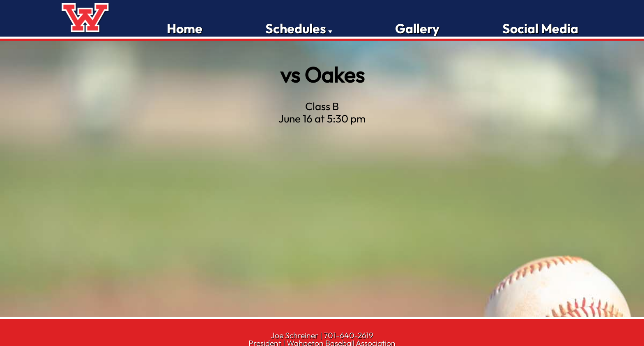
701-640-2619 (348, 335)
